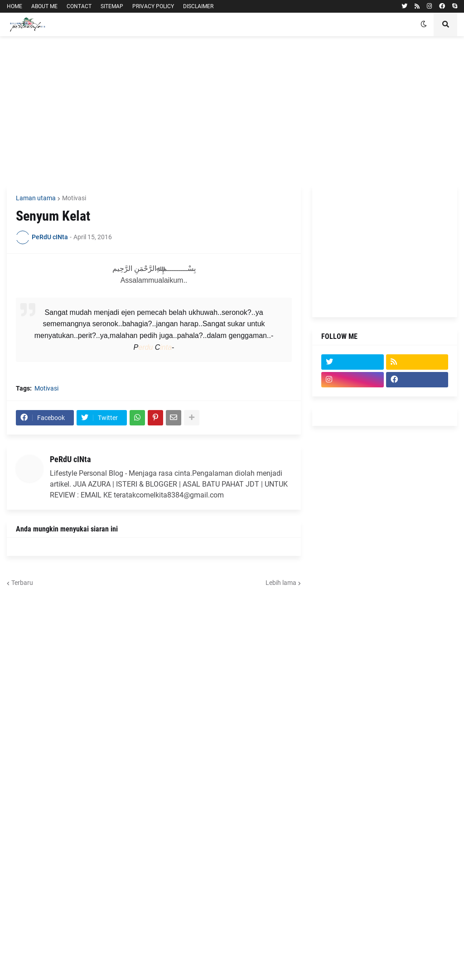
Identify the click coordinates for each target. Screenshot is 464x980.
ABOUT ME (44, 6)
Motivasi (74, 198)
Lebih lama (281, 583)
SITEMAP (112, 6)
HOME (14, 6)
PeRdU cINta (70, 459)
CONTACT (79, 6)
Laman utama (36, 198)
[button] (424, 24)
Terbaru (22, 583)
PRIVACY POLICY (153, 6)
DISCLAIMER (198, 6)
